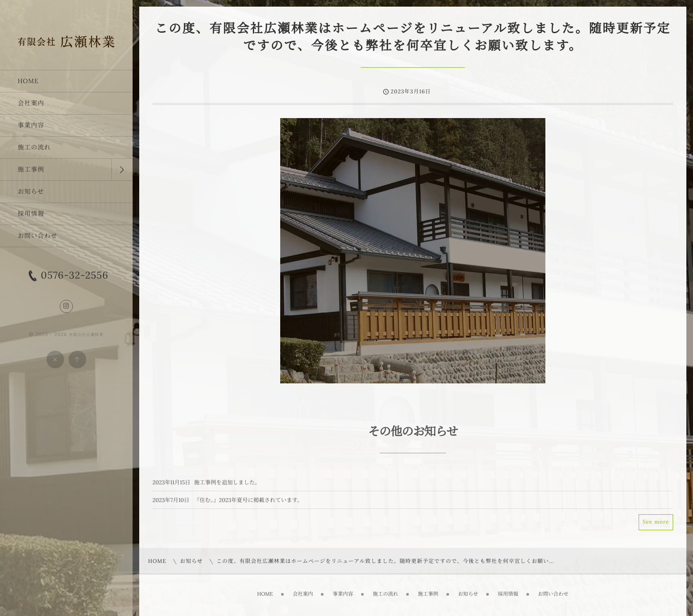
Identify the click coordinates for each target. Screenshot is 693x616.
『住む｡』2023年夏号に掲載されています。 (248, 504)
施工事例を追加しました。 (227, 486)
